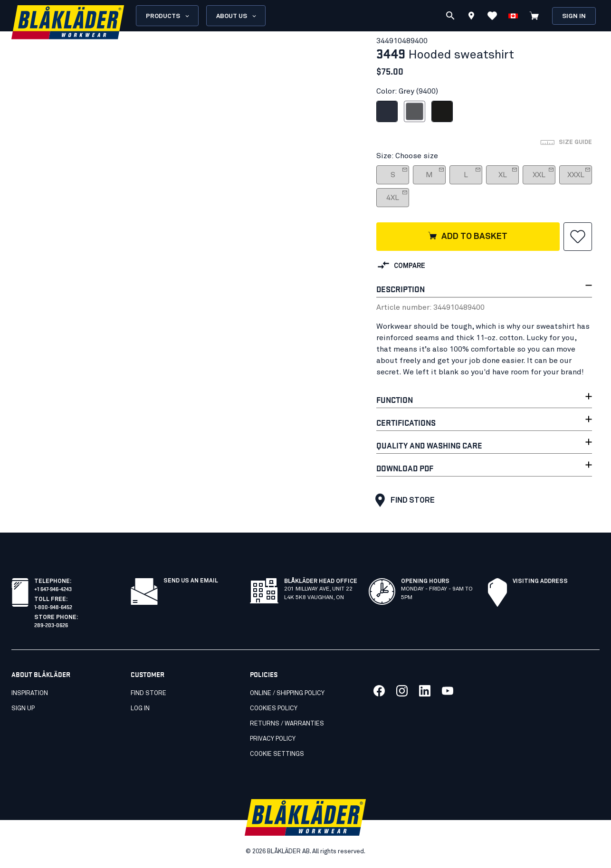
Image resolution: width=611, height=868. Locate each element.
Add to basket (467, 237)
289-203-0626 (51, 625)
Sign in (574, 16)
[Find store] (471, 17)
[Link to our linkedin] (425, 691)
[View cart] (534, 16)
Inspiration (30, 693)
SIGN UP (23, 709)
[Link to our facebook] (379, 691)
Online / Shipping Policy (287, 693)
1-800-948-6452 (53, 606)
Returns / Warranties (287, 724)
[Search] (450, 16)
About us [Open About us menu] (237, 16)
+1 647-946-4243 (53, 588)
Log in (140, 709)
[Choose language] (513, 16)
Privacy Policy (273, 739)
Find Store (403, 500)
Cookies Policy (274, 709)
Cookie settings (277, 754)
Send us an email (191, 581)
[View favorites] (492, 16)
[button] (578, 237)
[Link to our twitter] (402, 691)
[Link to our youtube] (448, 691)
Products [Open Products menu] (168, 16)
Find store (148, 693)
